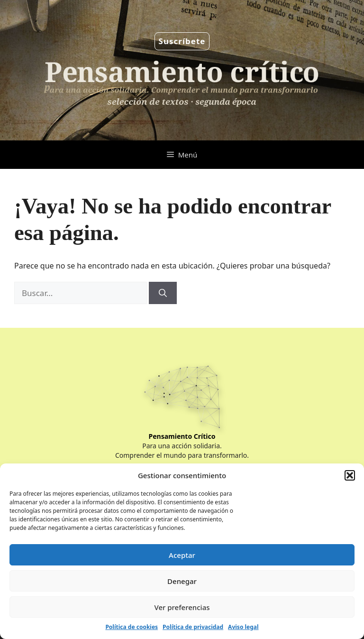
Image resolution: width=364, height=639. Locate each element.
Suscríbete (182, 41)
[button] (350, 475)
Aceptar (182, 555)
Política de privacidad (193, 627)
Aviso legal (243, 627)
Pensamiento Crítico (182, 436)
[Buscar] (163, 293)
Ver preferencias (182, 607)
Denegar (182, 581)
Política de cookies (132, 627)
